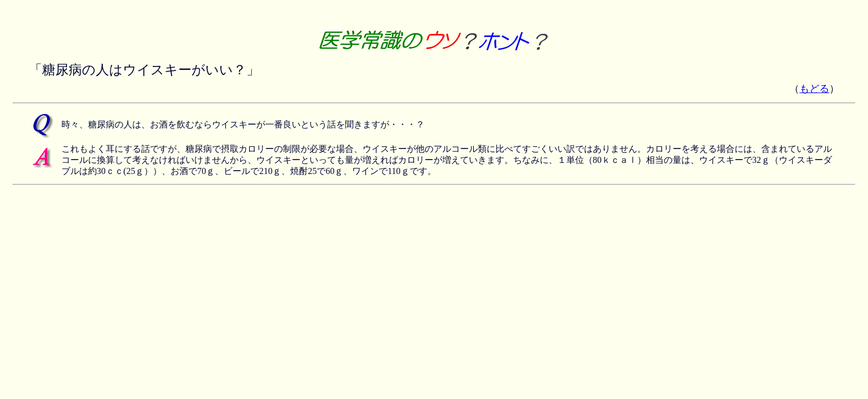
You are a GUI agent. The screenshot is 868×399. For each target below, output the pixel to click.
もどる (814, 89)
